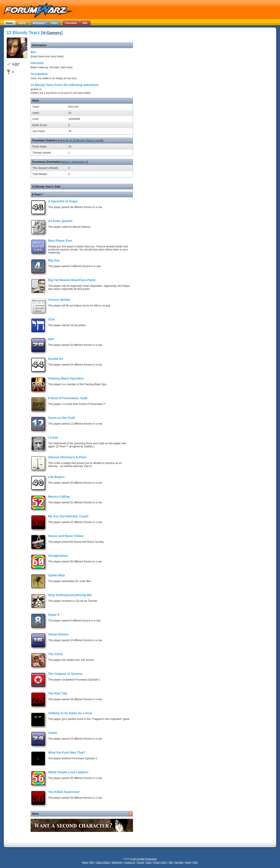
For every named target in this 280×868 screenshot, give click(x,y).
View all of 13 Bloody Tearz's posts (80, 140)
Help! (195, 862)
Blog (92, 862)
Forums (141, 862)
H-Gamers (52, 33)
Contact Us (130, 862)
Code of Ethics (103, 862)
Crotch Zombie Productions (144, 859)
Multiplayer (117, 862)
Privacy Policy (160, 862)
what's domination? (75, 162)
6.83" (16, 64)
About (85, 862)
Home (188, 862)
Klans (149, 862)
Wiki (171, 862)
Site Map (179, 862)
